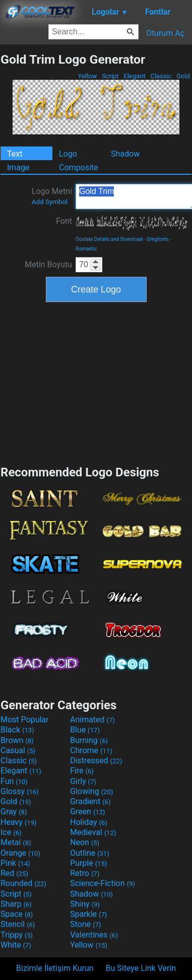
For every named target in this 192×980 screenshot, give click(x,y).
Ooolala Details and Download (109, 239)
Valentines (94, 935)
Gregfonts (158, 239)
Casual (18, 750)
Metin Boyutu (48, 264)
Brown (17, 740)
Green (88, 812)
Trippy (17, 935)
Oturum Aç (165, 33)
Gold (183, 76)
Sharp (16, 904)
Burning (89, 740)
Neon (85, 842)
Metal (16, 842)
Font (64, 221)
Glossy (20, 791)
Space (17, 914)
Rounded (23, 883)
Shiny (85, 904)
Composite (79, 167)
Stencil (18, 924)
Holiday (89, 822)
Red (14, 873)
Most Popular (25, 720)
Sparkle (88, 914)
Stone (85, 924)
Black (17, 730)
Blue (85, 730)
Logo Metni (52, 196)
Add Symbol (50, 202)
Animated (92, 720)
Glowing (91, 791)
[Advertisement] (96, 382)
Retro (85, 873)
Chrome (91, 750)
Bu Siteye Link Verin (141, 968)
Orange (20, 853)
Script (110, 76)
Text (15, 154)
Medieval (93, 832)
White (16, 945)
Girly (83, 781)
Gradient (90, 801)
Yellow (87, 76)
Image (18, 167)
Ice (11, 832)
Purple (88, 863)
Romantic (86, 249)
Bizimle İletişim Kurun (55, 968)
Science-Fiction (103, 883)
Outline (90, 853)
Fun (14, 781)
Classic (161, 76)
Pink (15, 863)
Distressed (96, 761)
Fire (82, 771)
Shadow (125, 154)
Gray (14, 812)
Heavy (18, 822)
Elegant (135, 76)
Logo (68, 154)
